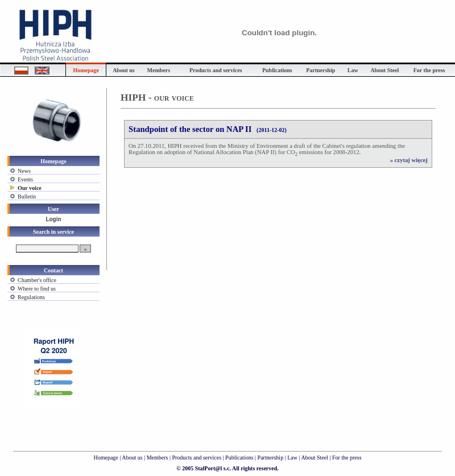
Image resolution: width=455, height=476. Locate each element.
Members (158, 458)
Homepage (106, 458)
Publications (240, 458)
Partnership (271, 458)
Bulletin (27, 196)
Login (53, 219)
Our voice (30, 188)
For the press (347, 458)
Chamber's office (37, 280)
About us (132, 458)
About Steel (315, 458)
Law (292, 458)
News (24, 171)
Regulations (31, 297)
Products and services (197, 458)
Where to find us (37, 289)
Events (25, 179)
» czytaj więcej (409, 160)
